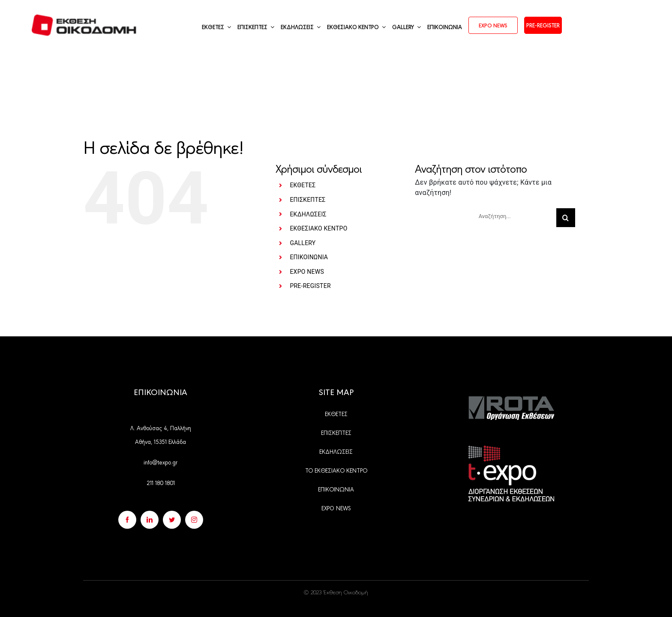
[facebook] (127, 520)
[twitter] (172, 520)
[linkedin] (150, 520)
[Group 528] (511, 400)
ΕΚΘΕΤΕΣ (303, 185)
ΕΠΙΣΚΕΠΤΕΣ (307, 200)
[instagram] (194, 520)
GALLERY (303, 243)
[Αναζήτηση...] (514, 216)
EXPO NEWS (307, 272)
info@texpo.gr (160, 462)
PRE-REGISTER (310, 286)
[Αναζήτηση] (566, 218)
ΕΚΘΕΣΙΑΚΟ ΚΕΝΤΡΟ (318, 228)
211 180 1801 (161, 482)
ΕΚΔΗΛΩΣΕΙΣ (308, 214)
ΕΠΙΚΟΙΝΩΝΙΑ (309, 257)
